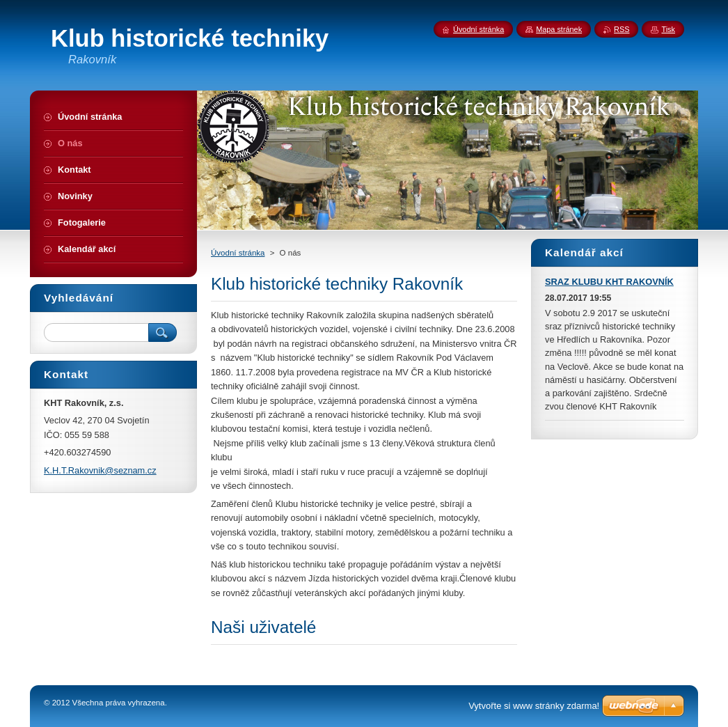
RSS (622, 29)
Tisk (668, 29)
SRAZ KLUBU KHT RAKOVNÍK (609, 282)
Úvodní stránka (238, 253)
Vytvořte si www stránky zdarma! (534, 706)
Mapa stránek (559, 29)
